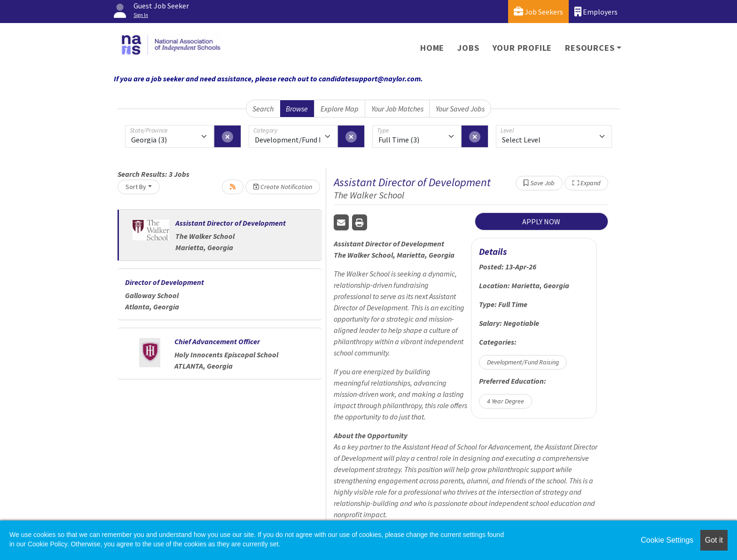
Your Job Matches (397, 109)
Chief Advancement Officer (217, 341)
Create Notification (283, 187)
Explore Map (340, 109)
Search (263, 109)
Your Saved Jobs (460, 109)
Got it (714, 540)
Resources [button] (590, 48)
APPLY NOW (541, 221)
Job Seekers (538, 12)
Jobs (468, 48)
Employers (596, 12)
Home (432, 48)
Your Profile (522, 48)
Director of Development (165, 282)
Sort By (136, 187)
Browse (297, 109)
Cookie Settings (667, 540)
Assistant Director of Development (231, 223)
